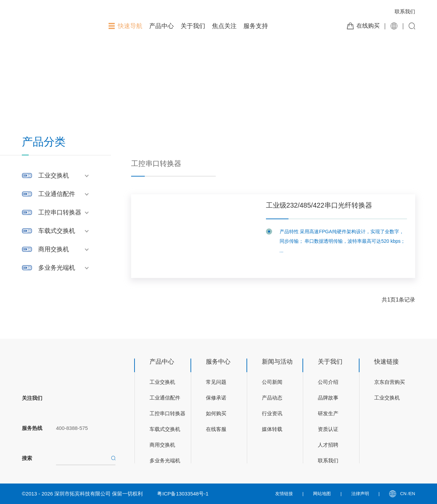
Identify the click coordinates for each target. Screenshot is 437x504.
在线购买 (368, 26)
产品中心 (161, 26)
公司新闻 (272, 382)
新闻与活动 (277, 362)
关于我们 (193, 26)
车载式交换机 (57, 231)
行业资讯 (272, 413)
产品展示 (63, 77)
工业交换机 (54, 176)
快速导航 (125, 26)
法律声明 (360, 494)
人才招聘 (328, 445)
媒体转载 (272, 429)
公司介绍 (328, 382)
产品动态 (272, 398)
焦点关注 (224, 26)
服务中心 (218, 362)
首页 (42, 77)
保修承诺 (216, 398)
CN (404, 494)
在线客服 (216, 429)
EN (412, 494)
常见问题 (216, 382)
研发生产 (328, 413)
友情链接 (284, 494)
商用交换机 (54, 249)
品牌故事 (328, 398)
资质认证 (328, 429)
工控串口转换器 (60, 212)
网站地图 (322, 494)
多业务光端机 (57, 268)
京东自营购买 (390, 382)
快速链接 (386, 362)
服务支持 (256, 26)
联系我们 (405, 11)
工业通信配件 (57, 194)
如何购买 (216, 413)
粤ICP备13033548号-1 (183, 494)
